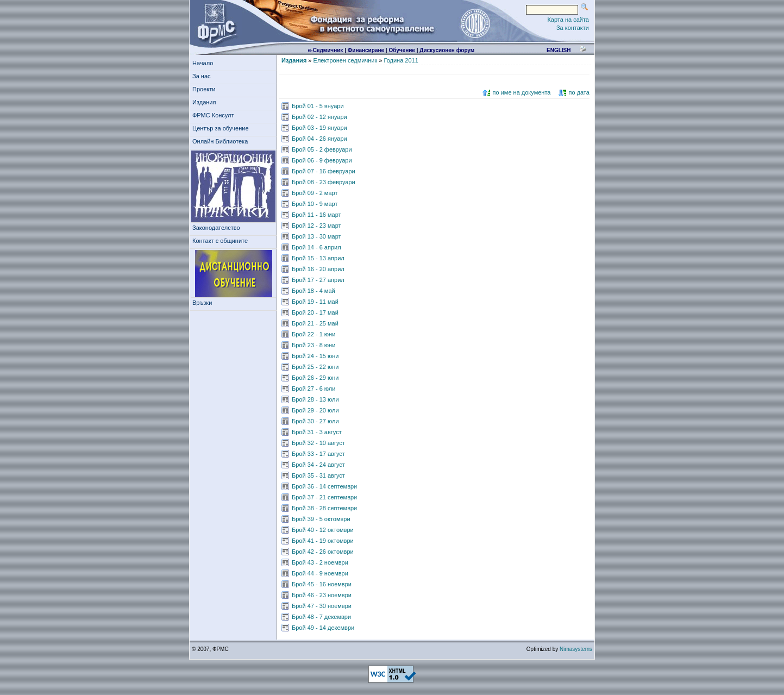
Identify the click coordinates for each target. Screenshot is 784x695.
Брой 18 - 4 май (313, 291)
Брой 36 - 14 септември (324, 486)
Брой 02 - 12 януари (319, 117)
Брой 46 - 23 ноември (322, 595)
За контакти (573, 28)
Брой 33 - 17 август (318, 454)
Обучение (402, 50)
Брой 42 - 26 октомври (323, 552)
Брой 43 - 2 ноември (320, 562)
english (559, 50)
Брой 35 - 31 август (318, 475)
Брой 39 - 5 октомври (321, 519)
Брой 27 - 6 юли (313, 389)
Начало (203, 63)
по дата (579, 92)
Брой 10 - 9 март (315, 204)
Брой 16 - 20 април (318, 269)
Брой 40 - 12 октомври (323, 530)
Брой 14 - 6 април (316, 247)
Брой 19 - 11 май (315, 302)
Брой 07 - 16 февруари (324, 171)
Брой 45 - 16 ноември (322, 584)
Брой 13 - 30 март (316, 236)
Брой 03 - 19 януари (319, 128)
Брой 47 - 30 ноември (322, 606)
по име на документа (522, 92)
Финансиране (366, 50)
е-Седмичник (326, 50)
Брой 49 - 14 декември (323, 628)
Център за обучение (222, 128)
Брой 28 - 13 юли (315, 399)
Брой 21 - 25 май (315, 323)
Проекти (206, 89)
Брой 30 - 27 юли (315, 421)
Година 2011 (401, 60)
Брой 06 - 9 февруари (322, 160)
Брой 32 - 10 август (318, 443)
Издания (206, 102)
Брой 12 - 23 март (316, 226)
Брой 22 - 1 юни (313, 334)
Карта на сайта (568, 20)
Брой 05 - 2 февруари (322, 149)
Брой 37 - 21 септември (324, 497)
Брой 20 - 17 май (315, 312)
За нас (203, 76)
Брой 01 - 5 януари (318, 106)
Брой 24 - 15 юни (315, 356)
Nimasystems (576, 649)
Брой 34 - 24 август (318, 465)
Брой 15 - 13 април (318, 258)
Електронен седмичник (346, 60)
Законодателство (216, 228)
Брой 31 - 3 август (317, 432)
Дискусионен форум (447, 50)
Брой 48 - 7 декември (321, 617)
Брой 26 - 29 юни (315, 378)
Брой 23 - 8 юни (313, 345)
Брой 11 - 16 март (316, 215)
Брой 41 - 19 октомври (323, 541)
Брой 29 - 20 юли (315, 410)
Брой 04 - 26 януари (319, 139)
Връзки (204, 303)
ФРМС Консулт (215, 115)
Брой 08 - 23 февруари (324, 182)
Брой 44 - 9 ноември (320, 573)
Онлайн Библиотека (220, 141)
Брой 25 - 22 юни (315, 367)
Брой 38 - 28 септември (324, 508)
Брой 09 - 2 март (315, 193)
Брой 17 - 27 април (318, 280)
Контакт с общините (220, 241)
